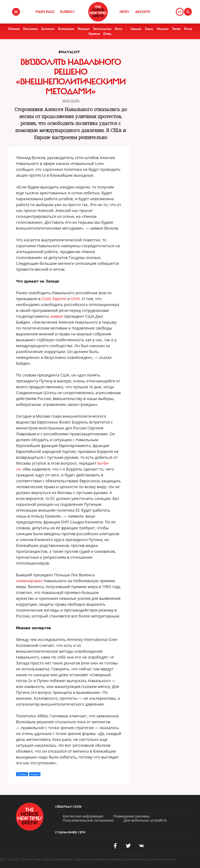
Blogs (119, 29)
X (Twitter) (22, 774)
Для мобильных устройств (145, 820)
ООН (75, 299)
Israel (149, 29)
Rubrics (67, 12)
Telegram (35, 774)
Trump (176, 29)
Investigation (102, 29)
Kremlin (94, 34)
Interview (48, 29)
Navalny (163, 29)
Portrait (84, 29)
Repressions (66, 29)
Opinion (14, 29)
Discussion (30, 29)
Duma (107, 34)
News (124, 12)
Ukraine (136, 29)
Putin (188, 29)
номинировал (29, 581)
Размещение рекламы (132, 816)
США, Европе (54, 299)
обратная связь (68, 807)
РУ (180, 12)
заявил (57, 316)
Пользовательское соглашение (88, 820)
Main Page (45, 12)
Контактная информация (83, 816)
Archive (143, 12)
